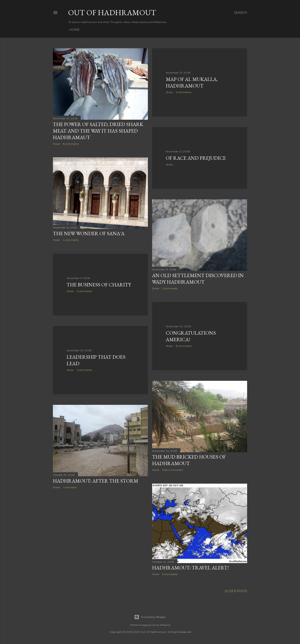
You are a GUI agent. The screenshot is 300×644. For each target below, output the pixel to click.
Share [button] (56, 144)
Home (75, 30)
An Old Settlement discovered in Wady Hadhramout (198, 279)
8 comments (71, 144)
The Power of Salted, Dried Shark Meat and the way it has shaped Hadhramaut (98, 131)
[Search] (241, 13)
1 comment (70, 487)
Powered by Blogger (150, 617)
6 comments (170, 574)
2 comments (170, 288)
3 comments (184, 92)
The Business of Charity (99, 285)
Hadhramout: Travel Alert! (190, 568)
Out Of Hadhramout (112, 13)
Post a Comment (173, 470)
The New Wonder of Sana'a (89, 233)
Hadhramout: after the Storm (96, 481)
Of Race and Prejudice (196, 158)
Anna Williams (161, 625)
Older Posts (236, 591)
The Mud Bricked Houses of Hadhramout (189, 460)
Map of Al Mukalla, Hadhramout (192, 82)
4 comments (71, 240)
